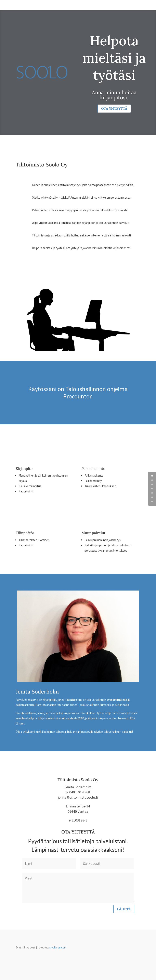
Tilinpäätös (25, 533)
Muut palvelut (93, 533)
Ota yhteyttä (114, 108)
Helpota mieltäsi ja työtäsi (114, 58)
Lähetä (124, 909)
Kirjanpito (24, 469)
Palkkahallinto (93, 469)
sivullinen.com (58, 947)
